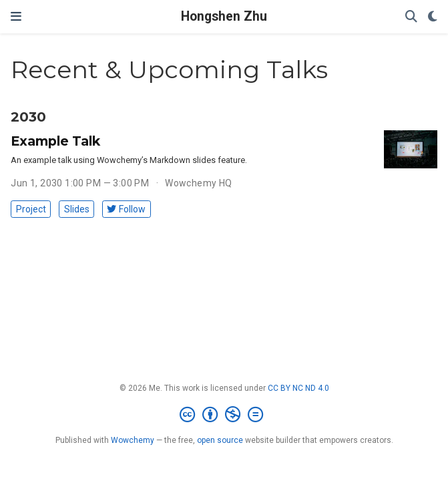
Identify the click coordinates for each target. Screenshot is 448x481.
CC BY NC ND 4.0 (298, 388)
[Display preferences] (433, 17)
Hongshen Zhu (224, 16)
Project (31, 209)
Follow (126, 209)
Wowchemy (133, 440)
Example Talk (55, 141)
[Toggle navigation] (16, 16)
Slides (77, 209)
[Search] (411, 17)
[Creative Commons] (224, 415)
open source (220, 440)
